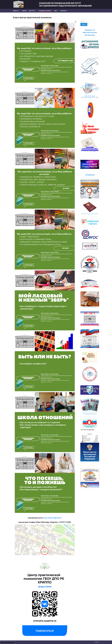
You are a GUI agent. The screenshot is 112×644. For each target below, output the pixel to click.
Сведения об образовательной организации (90, 32)
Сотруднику (90, 175)
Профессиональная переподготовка (90, 214)
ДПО (56, 11)
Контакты (63, 11)
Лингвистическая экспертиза (90, 307)
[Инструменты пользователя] (76, 22)
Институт (32, 11)
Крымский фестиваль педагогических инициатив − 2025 (90, 97)
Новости (16, 11)
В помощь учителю (45, 11)
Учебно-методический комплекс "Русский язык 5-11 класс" (90, 414)
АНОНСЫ (24, 11)
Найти (84, 24)
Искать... (80, 20)
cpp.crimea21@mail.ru (53, 518)
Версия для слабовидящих (8, 643)
